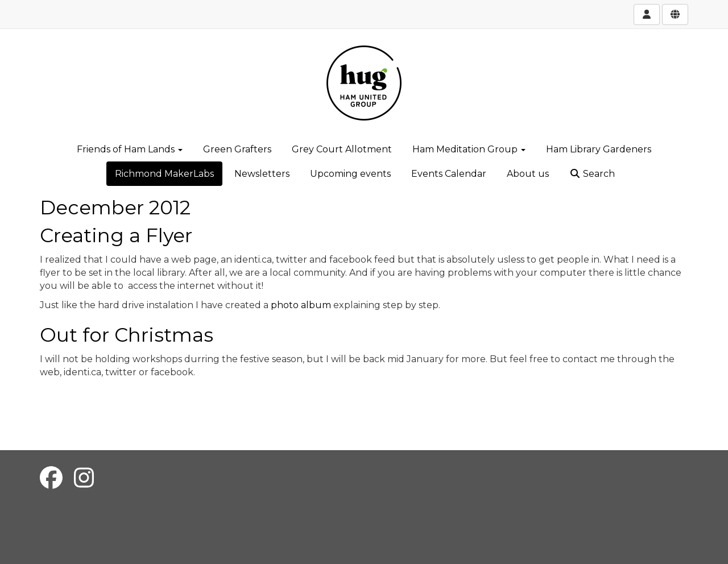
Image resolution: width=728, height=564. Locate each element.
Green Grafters (237, 149)
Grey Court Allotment (342, 149)
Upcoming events (350, 174)
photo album (301, 305)
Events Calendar (449, 174)
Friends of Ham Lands (130, 149)
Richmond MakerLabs (164, 174)
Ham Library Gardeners (599, 149)
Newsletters (262, 174)
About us (528, 174)
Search (592, 174)
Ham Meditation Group (469, 149)
